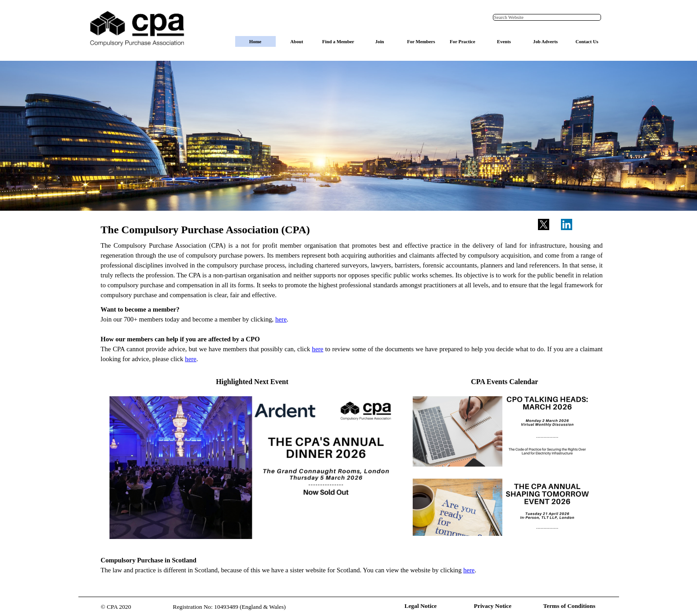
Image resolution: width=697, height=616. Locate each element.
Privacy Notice (493, 606)
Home (255, 42)
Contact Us (587, 42)
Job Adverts (545, 42)
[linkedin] (566, 224)
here (281, 319)
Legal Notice (421, 606)
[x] (543, 224)
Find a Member (338, 42)
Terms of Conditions (569, 606)
